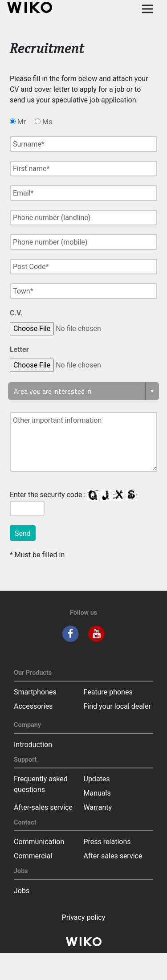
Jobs (22, 891)
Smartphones (35, 692)
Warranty (98, 807)
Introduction (33, 745)
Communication (39, 842)
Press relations (107, 842)
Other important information (83, 442)
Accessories (33, 706)
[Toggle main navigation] (147, 9)
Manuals (97, 793)
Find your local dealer (117, 706)
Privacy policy (84, 917)
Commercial (33, 856)
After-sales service (43, 807)
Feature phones (108, 692)
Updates (97, 779)
